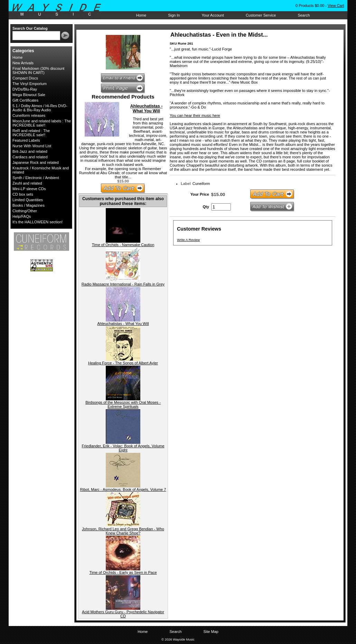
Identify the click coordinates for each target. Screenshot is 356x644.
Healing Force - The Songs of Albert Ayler (123, 363)
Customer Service (261, 15)
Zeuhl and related (27, 183)
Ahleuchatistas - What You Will (146, 109)
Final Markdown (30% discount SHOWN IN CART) (38, 71)
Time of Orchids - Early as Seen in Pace (123, 572)
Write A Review (188, 240)
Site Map (211, 632)
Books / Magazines (29, 205)
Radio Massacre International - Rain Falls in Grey (123, 284)
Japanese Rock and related (36, 162)
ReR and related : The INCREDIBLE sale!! (31, 133)
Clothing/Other (25, 211)
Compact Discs (25, 78)
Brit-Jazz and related (30, 151)
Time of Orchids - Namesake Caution (123, 245)
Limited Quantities (28, 200)
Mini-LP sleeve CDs (29, 189)
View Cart (336, 6)
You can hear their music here (195, 115)
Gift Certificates (25, 100)
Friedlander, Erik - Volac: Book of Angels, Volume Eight (123, 448)
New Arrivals (23, 63)
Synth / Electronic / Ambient (36, 178)
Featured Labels (26, 140)
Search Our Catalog (30, 28)
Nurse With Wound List (32, 146)
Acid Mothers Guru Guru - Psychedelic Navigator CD (123, 614)
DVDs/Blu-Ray (25, 89)
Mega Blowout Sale (29, 95)
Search (304, 15)
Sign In (174, 15)
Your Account (213, 15)
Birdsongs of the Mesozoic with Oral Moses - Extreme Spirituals (123, 404)
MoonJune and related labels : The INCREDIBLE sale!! (42, 123)
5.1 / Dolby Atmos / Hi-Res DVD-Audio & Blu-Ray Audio (40, 108)
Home (141, 15)
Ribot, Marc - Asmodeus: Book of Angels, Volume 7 (123, 489)
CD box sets (23, 194)
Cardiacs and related (30, 157)
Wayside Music (60, 10)
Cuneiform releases (29, 115)
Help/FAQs (22, 216)
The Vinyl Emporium (30, 84)
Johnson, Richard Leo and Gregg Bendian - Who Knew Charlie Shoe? (123, 531)
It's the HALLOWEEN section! (38, 222)
